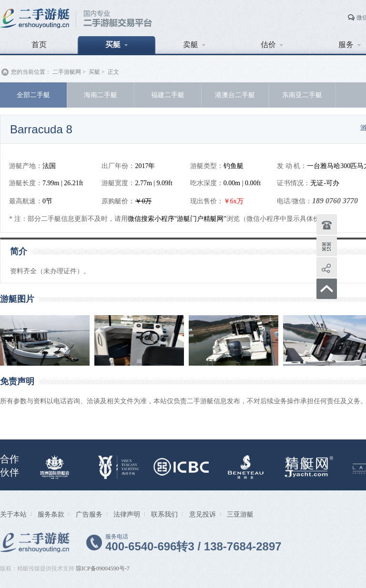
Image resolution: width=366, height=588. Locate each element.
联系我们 (164, 514)
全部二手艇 (33, 95)
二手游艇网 (67, 72)
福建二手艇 (168, 95)
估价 (272, 45)
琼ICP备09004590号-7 (103, 568)
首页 (39, 45)
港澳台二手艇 (235, 95)
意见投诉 (203, 514)
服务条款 (51, 514)
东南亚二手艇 (302, 95)
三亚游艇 (240, 514)
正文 (113, 72)
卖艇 (194, 45)
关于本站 (13, 514)
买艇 (117, 45)
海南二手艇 (101, 95)
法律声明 (127, 514)
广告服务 (89, 514)
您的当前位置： (31, 72)
